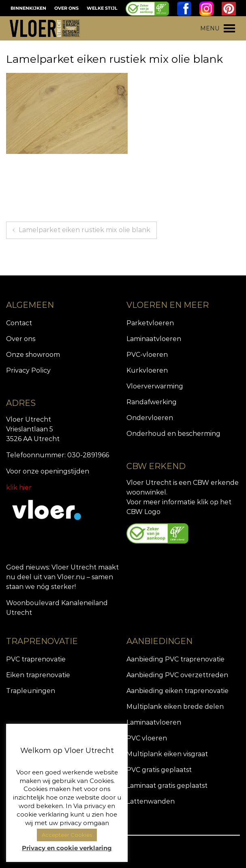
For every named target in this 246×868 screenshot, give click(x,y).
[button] (210, 28)
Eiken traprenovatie (38, 675)
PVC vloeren (147, 738)
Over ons (21, 339)
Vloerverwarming (155, 386)
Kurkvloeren (147, 370)
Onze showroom (33, 355)
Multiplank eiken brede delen (175, 707)
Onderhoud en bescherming (173, 434)
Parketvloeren (150, 323)
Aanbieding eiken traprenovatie (178, 691)
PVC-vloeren (147, 355)
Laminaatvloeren (154, 339)
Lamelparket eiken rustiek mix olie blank (84, 230)
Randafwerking (152, 402)
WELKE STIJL (102, 8)
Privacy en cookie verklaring (67, 848)
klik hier (19, 487)
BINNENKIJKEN (28, 8)
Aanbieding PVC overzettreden (177, 675)
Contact (19, 323)
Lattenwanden (151, 801)
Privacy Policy (28, 370)
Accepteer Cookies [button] (67, 835)
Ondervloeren (150, 418)
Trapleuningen (31, 691)
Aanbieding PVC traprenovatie (175, 659)
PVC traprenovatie (36, 659)
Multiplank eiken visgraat (167, 754)
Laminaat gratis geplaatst (167, 786)
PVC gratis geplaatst (159, 770)
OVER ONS (66, 8)
